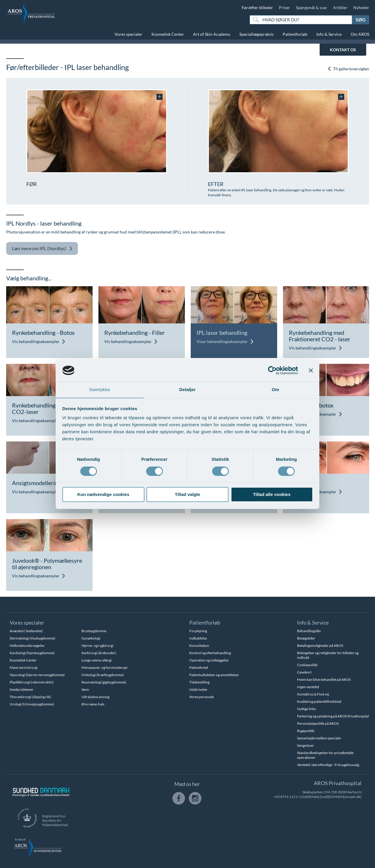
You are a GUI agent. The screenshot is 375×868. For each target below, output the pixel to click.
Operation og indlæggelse (209, 660)
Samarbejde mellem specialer (319, 738)
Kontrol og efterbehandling (210, 653)
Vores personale (202, 697)
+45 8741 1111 (285, 797)
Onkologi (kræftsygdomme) (103, 675)
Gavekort (304, 672)
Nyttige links (306, 709)
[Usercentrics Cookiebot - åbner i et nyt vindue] (272, 370)
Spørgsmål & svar (312, 7)
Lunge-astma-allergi (97, 660)
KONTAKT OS (343, 50)
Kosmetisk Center (168, 34)
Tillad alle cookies (272, 495)
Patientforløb (295, 34)
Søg (361, 19)
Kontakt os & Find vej (313, 694)
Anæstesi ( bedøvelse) (26, 631)
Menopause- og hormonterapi (104, 667)
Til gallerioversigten (348, 69)
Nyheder (361, 7)
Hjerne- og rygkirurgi (97, 646)
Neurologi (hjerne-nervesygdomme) (37, 675)
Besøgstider (306, 638)
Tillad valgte (187, 495)
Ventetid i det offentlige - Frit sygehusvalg (328, 765)
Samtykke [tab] (100, 389)
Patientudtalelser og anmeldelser (214, 675)
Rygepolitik (306, 731)
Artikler (340, 7)
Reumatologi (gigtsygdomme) (104, 682)
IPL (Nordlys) (42, 249)
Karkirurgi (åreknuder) (99, 653)
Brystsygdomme (94, 631)
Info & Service (329, 34)
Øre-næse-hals (93, 704)
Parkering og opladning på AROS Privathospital (333, 716)
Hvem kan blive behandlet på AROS (324, 679)
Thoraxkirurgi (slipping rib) (30, 697)
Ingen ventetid (308, 687)
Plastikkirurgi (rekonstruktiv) (32, 682)
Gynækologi (91, 638)
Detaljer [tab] (187, 389)
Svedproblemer (22, 689)
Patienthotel (199, 667)
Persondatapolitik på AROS (318, 723)
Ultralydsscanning (95, 697)
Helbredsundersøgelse (27, 646)
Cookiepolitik (307, 665)
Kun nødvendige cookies (103, 495)
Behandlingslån (309, 631)
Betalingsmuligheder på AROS (320, 646)
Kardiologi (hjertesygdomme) (32, 653)
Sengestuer (306, 745)
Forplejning (198, 631)
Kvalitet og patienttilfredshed (319, 701)
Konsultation (199, 646)
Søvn (85, 689)
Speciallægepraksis (256, 34)
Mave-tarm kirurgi (24, 667)
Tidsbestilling (199, 682)
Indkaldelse (198, 638)
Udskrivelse (198, 689)
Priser (284, 7)
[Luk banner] (311, 370)
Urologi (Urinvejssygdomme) (32, 704)
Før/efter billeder (257, 7)
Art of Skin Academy (212, 34)
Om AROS (360, 34)
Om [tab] (275, 389)
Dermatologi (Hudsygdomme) (33, 638)
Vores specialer (128, 34)
